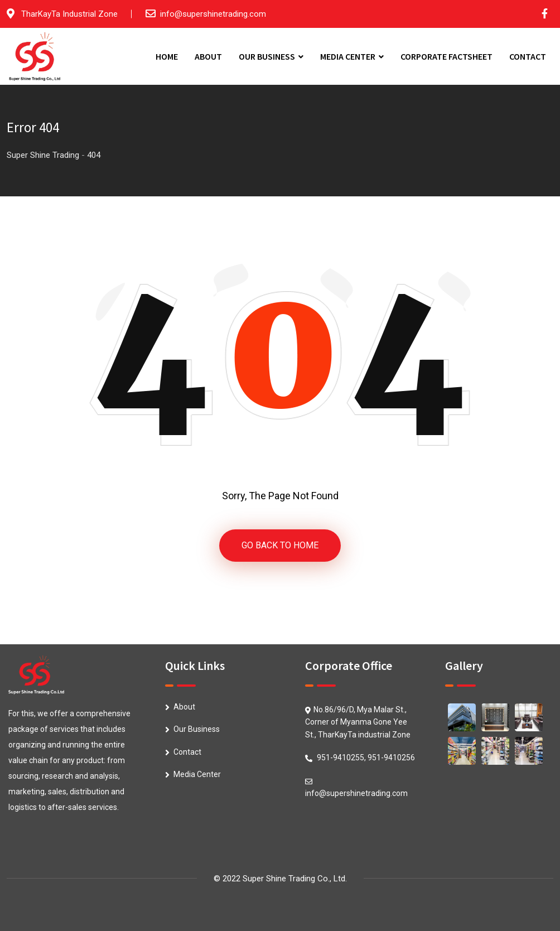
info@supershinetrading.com (213, 14)
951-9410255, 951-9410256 (366, 758)
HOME (167, 56)
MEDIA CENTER (348, 56)
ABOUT (208, 56)
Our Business (197, 729)
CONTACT (528, 56)
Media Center (197, 774)
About (184, 707)
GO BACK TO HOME (280, 545)
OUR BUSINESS (267, 56)
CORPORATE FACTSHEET (446, 56)
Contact (187, 752)
